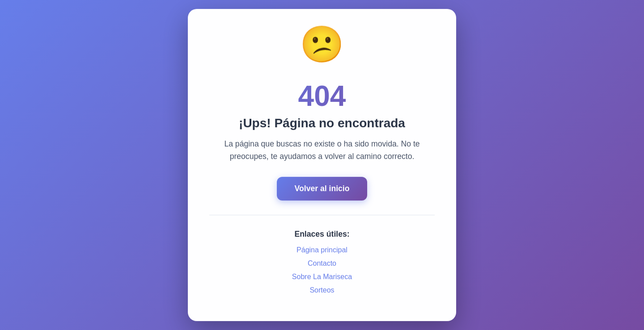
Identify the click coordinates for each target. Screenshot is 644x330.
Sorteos (322, 290)
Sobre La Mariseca (322, 277)
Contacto (322, 264)
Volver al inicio (322, 189)
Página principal (322, 250)
